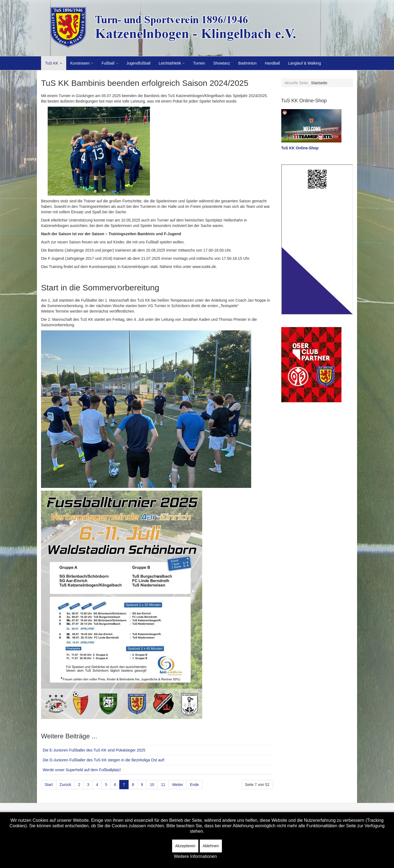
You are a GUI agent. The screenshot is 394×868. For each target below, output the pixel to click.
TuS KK (54, 63)
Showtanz (221, 63)
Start (49, 785)
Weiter (178, 785)
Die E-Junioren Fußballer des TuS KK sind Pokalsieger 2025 (94, 750)
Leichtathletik (172, 63)
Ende (194, 785)
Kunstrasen (82, 63)
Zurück (66, 785)
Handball (272, 63)
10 (152, 785)
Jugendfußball (138, 63)
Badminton (247, 63)
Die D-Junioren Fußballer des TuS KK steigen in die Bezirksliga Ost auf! (104, 760)
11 (163, 785)
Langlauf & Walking (305, 63)
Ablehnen (211, 846)
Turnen (199, 63)
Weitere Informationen (195, 856)
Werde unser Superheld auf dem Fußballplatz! (82, 770)
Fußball (110, 63)
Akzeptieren (185, 846)
